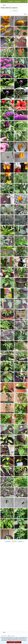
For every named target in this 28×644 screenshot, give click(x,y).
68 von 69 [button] (14, 541)
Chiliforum (4, 636)
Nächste (21, 541)
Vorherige (7, 541)
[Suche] (26, 2)
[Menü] (2, 1)
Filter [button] (25, 14)
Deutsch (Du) (11, 636)
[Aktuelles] (23, 2)
